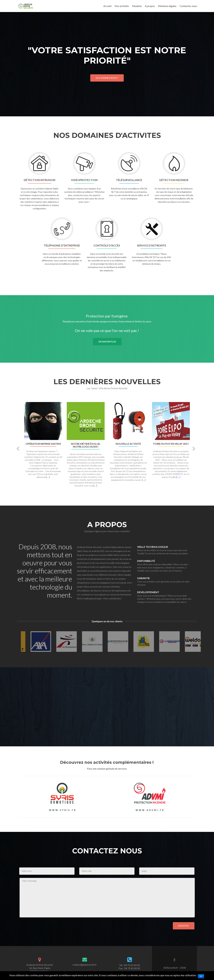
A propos (150, 6)
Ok (201, 976)
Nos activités (122, 6)
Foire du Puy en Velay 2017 (171, 444)
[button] (18, 449)
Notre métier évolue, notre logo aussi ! (86, 445)
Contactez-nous (188, 6)
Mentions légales (167, 6)
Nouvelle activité (128, 444)
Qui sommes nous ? (107, 78)
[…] (48, 477)
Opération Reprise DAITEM (43, 444)
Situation (137, 6)
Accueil (107, 6)
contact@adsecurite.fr (85, 965)
